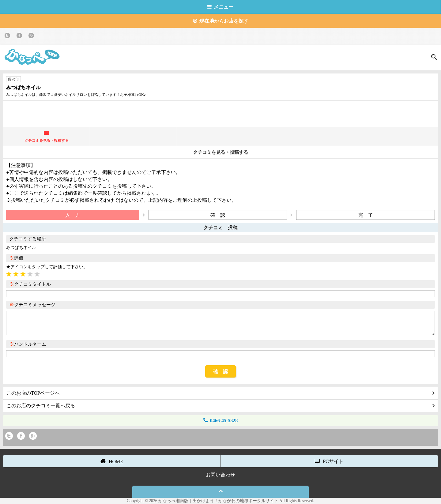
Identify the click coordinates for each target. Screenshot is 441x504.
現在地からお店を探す (221, 21)
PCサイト (329, 461)
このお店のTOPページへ (221, 393)
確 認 (221, 372)
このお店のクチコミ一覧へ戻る (221, 406)
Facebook (20, 37)
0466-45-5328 (221, 420)
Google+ (32, 37)
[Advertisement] (221, 113)
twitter (8, 37)
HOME (112, 461)
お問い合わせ (221, 475)
